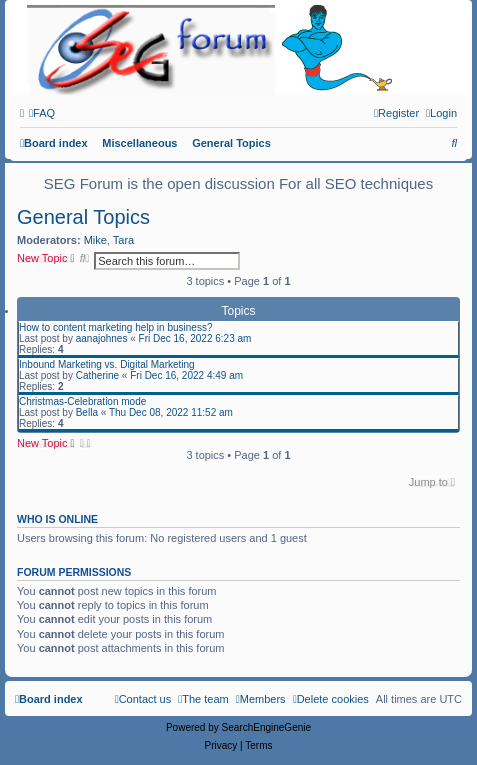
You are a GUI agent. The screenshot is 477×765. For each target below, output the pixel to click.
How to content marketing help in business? (115, 327)
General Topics (83, 217)
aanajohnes (102, 338)
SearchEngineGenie (267, 727)
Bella (87, 412)
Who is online (57, 519)
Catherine (97, 375)
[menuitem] (42, 113)
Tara (123, 240)
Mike (95, 240)
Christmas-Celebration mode (82, 401)
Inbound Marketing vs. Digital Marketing (107, 364)
